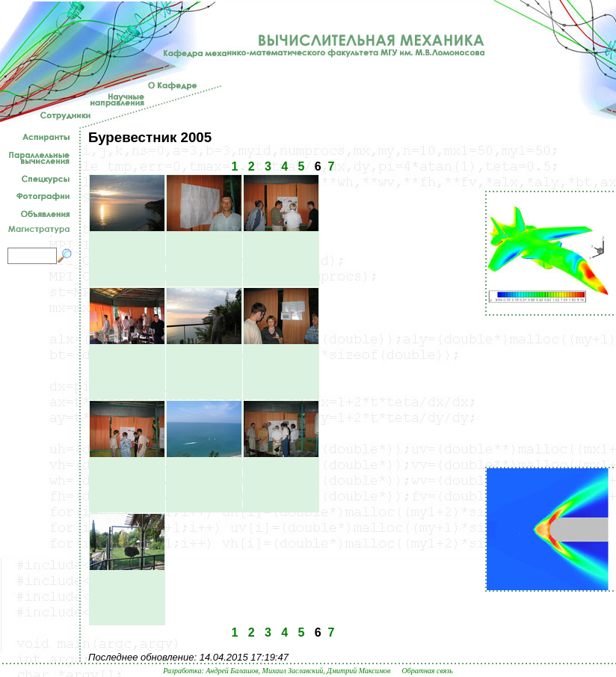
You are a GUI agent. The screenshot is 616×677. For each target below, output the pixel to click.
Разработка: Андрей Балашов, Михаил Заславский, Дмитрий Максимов (277, 671)
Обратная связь (427, 671)
